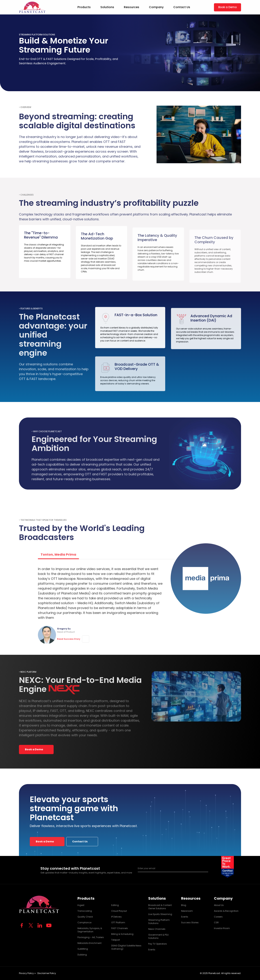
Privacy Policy (26, 973)
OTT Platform (118, 922)
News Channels (157, 929)
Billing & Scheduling (122, 934)
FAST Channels (120, 928)
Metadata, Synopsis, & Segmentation (90, 930)
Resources (132, 7)
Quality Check (85, 917)
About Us (219, 905)
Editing (115, 905)
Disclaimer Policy (47, 973)
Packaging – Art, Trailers (91, 937)
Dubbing (82, 955)
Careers (218, 917)
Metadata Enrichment (89, 943)
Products (84, 7)
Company (156, 7)
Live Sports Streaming (160, 914)
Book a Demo (227, 7)
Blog (184, 905)
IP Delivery (116, 917)
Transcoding (85, 911)
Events (152, 950)
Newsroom (187, 911)
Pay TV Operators (158, 944)
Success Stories (190, 922)
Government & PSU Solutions (158, 936)
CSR (216, 922)
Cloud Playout (119, 911)
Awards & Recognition (226, 911)
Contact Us (182, 7)
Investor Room (222, 928)
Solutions (107, 7)
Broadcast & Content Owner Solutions (160, 907)
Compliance (84, 922)
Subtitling (83, 949)
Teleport (116, 940)
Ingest (81, 905)
